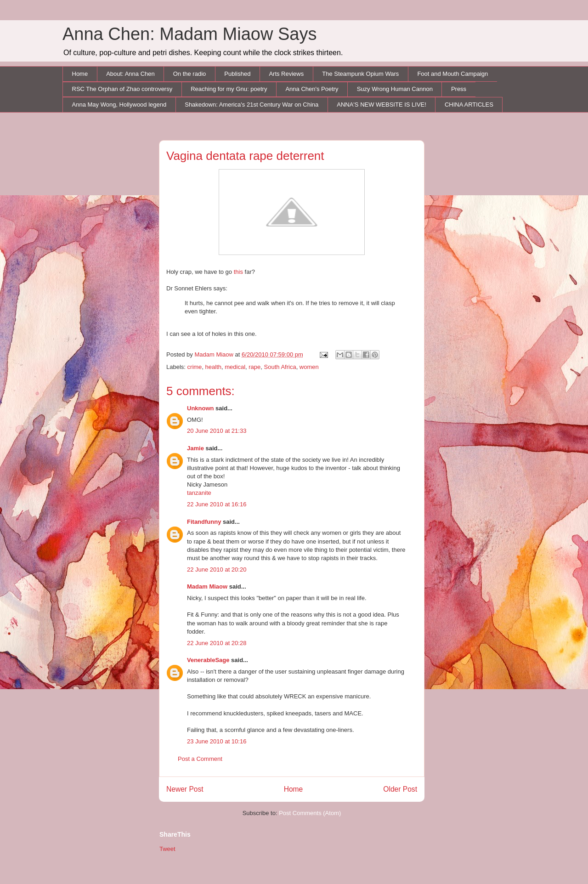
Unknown (201, 408)
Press (459, 89)
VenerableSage (208, 660)
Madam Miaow (207, 586)
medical (235, 367)
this (238, 272)
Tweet (167, 849)
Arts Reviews (286, 74)
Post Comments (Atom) (310, 813)
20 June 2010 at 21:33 (217, 431)
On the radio (190, 74)
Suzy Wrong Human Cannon (395, 89)
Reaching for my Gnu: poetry (229, 89)
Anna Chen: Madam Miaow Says (189, 34)
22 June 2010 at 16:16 (217, 504)
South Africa (280, 367)
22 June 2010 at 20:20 (217, 569)
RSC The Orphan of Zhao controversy (122, 89)
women (309, 367)
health (213, 367)
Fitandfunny (204, 522)
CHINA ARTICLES (469, 105)
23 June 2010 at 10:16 (217, 741)
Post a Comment (200, 759)
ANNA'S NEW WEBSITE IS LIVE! (382, 105)
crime (195, 367)
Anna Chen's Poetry (312, 89)
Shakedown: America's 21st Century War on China (252, 105)
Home (80, 74)
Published (237, 74)
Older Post (400, 789)
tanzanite (199, 493)
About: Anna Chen (130, 74)
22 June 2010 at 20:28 (217, 643)
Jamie (195, 448)
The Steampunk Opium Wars (360, 74)
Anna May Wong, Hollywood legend (119, 105)
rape (254, 367)
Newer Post (185, 789)
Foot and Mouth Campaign (452, 74)
